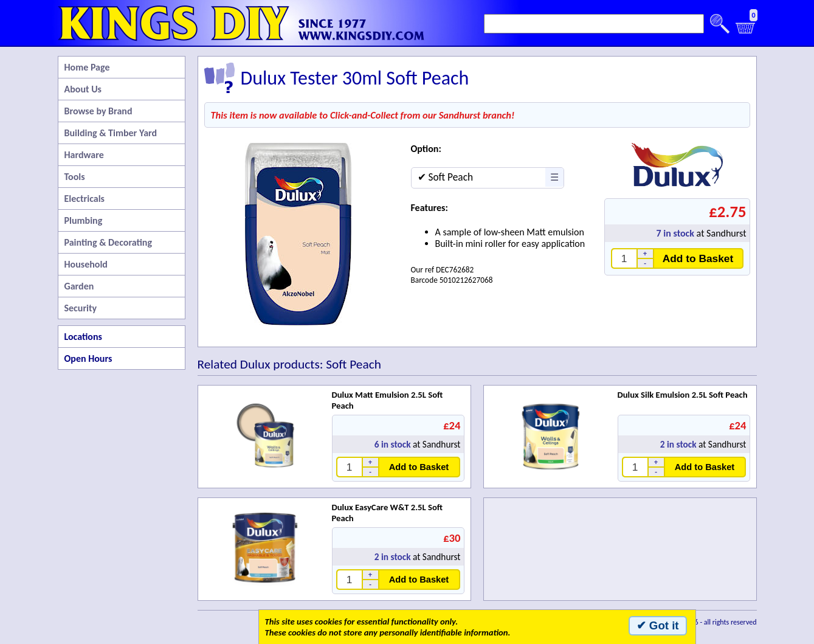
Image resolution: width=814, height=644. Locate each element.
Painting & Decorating (109, 242)
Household (86, 264)
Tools (75, 177)
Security (81, 308)
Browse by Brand (98, 111)
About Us (83, 89)
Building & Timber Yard (111, 133)
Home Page (87, 67)
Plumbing (84, 220)
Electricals (85, 199)
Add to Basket (698, 258)
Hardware (84, 155)
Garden (79, 286)
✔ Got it (658, 625)
